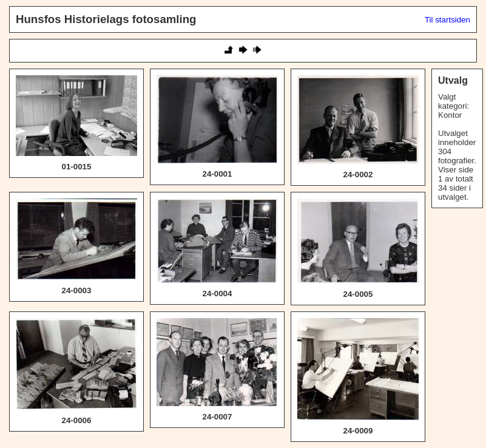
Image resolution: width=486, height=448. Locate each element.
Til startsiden (447, 20)
